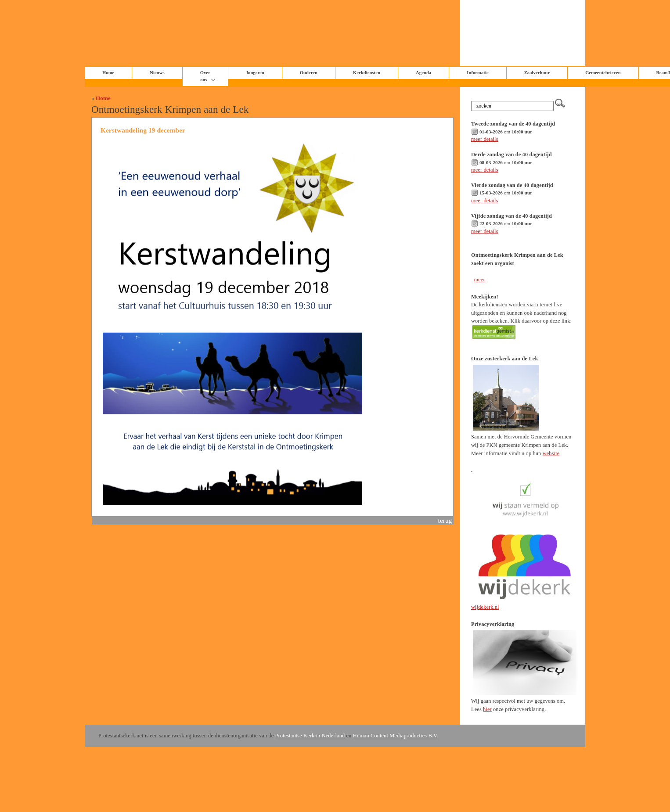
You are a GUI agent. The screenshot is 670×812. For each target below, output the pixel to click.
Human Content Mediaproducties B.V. (396, 736)
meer (479, 280)
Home (103, 98)
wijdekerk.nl (485, 607)
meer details (485, 139)
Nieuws (157, 73)
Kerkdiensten (367, 73)
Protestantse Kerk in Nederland (310, 736)
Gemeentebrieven (603, 73)
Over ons (205, 76)
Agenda (423, 73)
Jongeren (255, 73)
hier (487, 709)
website (551, 453)
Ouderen (309, 73)
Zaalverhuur (537, 73)
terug (445, 520)
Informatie (478, 73)
